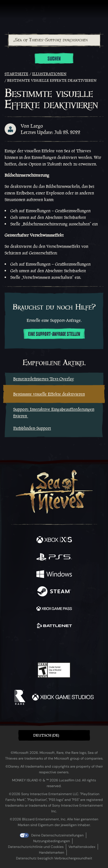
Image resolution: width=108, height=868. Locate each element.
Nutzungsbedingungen (52, 841)
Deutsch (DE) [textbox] (46, 735)
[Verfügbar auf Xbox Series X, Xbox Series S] (54, 540)
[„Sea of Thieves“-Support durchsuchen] (54, 40)
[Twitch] (36, 646)
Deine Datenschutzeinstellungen (57, 835)
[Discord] (70, 646)
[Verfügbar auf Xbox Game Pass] (54, 609)
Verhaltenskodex (82, 847)
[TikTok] (82, 646)
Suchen (54, 59)
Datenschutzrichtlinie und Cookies (36, 847)
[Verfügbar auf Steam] (54, 592)
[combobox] (54, 40)
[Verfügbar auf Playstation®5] (54, 558)
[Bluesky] (94, 646)
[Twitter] (24, 645)
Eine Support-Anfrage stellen (54, 334)
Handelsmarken (52, 853)
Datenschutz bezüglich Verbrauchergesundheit (54, 858)
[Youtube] (53, 646)
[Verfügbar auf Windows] (54, 575)
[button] (54, 735)
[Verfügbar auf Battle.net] (54, 626)
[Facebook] (13, 645)
